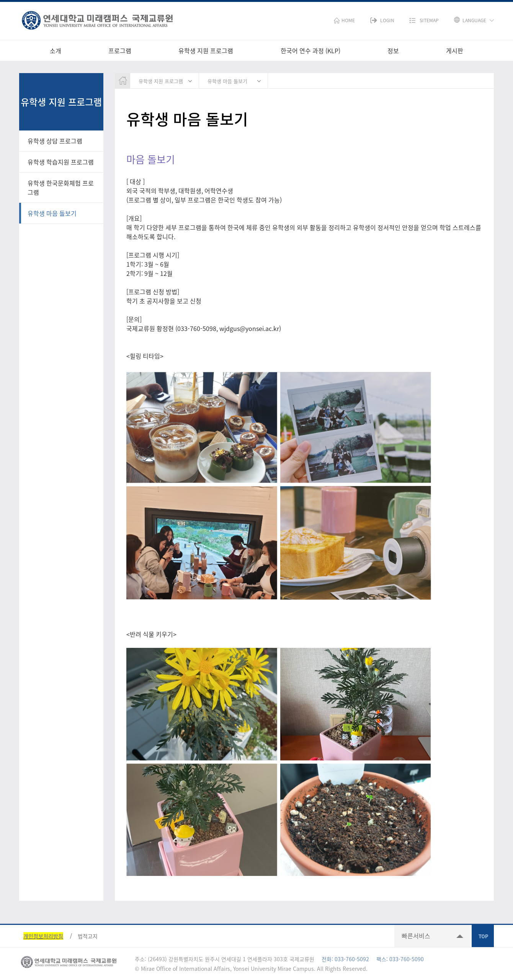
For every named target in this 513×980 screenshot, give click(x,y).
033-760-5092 (352, 959)
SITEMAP (429, 20)
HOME (348, 20)
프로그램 (120, 51)
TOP (483, 936)
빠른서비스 (416, 936)
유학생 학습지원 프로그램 (61, 162)
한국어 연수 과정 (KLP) (310, 51)
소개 (56, 51)
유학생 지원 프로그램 (206, 51)
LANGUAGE (474, 20)
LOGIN (387, 20)
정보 (393, 51)
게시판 (455, 51)
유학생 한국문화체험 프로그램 (61, 188)
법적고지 (88, 936)
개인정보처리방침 (43, 936)
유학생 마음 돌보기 (52, 213)
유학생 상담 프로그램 (55, 141)
